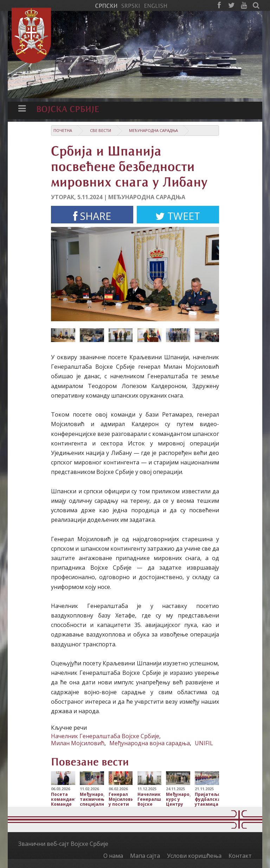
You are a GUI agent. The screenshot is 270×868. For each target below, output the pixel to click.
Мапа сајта (145, 856)
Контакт (240, 856)
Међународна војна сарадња (150, 743)
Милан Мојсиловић (78, 743)
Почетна (63, 130)
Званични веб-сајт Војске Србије (63, 844)
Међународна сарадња (153, 130)
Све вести (101, 130)
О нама (113, 856)
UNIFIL (204, 743)
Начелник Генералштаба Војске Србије (105, 736)
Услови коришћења (194, 856)
